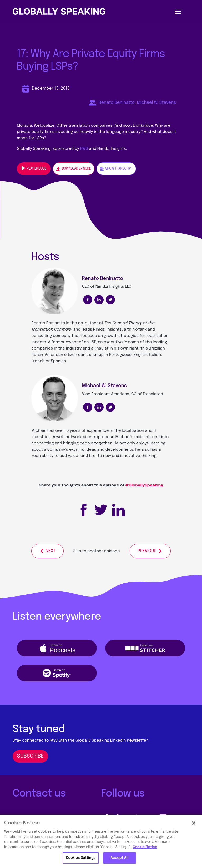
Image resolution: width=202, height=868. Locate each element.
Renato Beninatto (117, 103)
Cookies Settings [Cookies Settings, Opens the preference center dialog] (80, 858)
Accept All (119, 858)
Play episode (34, 168)
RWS (84, 149)
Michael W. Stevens (156, 103)
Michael (39, 431)
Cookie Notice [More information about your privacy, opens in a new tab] (145, 847)
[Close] (194, 823)
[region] (101, 841)
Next (47, 551)
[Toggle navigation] (145, 11)
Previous (150, 551)
